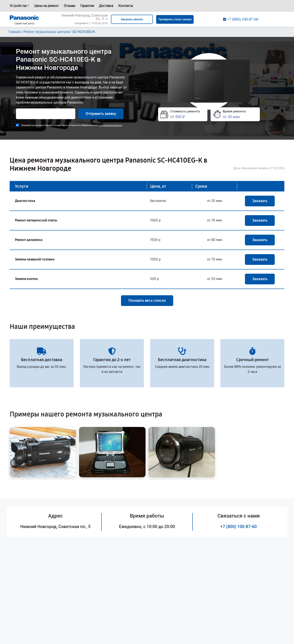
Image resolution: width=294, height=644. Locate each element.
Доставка (106, 6)
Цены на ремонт (46, 6)
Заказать (260, 201)
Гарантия (87, 6)
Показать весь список (147, 301)
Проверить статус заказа (175, 19)
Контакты (126, 6)
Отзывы (70, 6)
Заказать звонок (132, 19)
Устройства (18, 6)
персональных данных (111, 125)
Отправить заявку (101, 114)
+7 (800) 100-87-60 (239, 527)
